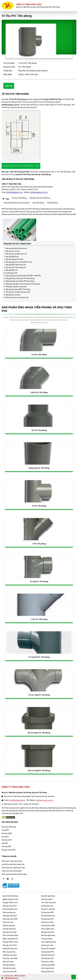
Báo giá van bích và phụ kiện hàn (17, 297)
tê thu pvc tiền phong (19, 198)
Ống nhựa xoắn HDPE (10, 919)
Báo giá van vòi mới (13, 251)
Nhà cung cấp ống (9, 912)
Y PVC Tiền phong (39, 544)
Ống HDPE (5, 830)
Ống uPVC (5, 837)
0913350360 (21, 976)
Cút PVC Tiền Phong (39, 354)
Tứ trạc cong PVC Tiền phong (39, 695)
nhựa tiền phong (38, 203)
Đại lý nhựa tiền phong (10, 896)
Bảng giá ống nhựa (48, 932)
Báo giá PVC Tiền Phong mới (16, 268)
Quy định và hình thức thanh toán (13, 864)
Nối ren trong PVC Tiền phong (39, 770)
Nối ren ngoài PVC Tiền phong (39, 733)
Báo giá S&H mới (12, 270)
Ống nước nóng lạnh (48, 909)
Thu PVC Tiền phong (39, 430)
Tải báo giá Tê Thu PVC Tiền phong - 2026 (21, 166)
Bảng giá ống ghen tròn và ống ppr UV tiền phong (23, 284)
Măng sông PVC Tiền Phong (39, 468)
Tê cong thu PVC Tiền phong (39, 657)
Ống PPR (5, 843)
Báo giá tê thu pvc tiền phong (40, 198)
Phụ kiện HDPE (7, 833)
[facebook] (3, 879)
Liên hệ (9, 86)
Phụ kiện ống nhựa (9, 929)
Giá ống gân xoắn (47, 906)
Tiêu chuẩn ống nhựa (49, 903)
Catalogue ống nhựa (10, 916)
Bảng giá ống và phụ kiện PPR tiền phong (20, 281)
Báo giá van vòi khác (13, 295)
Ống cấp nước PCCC (10, 906)
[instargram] (12, 879)
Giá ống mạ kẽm (47, 899)
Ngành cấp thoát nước (10, 899)
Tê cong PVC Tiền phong (39, 581)
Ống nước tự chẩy (47, 922)
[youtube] (8, 879)
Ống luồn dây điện (9, 926)
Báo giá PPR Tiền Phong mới (16, 265)
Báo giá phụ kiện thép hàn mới (16, 248)
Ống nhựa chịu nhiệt (10, 932)
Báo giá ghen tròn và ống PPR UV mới (19, 262)
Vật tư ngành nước (48, 929)
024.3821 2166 (9, 976)
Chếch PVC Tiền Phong (39, 392)
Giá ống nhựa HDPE (48, 926)
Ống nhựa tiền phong (9, 827)
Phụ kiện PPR (6, 847)
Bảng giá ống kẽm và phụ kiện (16, 287)
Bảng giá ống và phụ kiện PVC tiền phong (20, 278)
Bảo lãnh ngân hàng (48, 896)
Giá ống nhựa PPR (48, 912)
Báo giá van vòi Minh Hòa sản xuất (18, 292)
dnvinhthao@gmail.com (15, 192)
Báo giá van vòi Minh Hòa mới (16, 254)
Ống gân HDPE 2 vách (10, 903)
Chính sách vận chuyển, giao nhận (13, 868)
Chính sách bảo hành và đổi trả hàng (14, 874)
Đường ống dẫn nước (10, 909)
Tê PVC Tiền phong (39, 506)
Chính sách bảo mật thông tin (12, 871)
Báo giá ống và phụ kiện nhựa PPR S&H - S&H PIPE (24, 276)
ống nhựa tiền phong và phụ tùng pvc (17, 203)
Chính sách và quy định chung (12, 861)
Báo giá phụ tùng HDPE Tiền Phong (18, 289)
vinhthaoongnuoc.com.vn (39, 192)
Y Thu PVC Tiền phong (39, 619)
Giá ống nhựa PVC (48, 919)
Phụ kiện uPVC (7, 840)
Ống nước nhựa (8, 922)
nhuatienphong (52, 203)
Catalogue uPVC (12, 273)
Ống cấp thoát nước (48, 916)
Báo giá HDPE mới (12, 257)
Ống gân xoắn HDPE (9, 850)
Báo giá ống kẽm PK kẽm (15, 259)
